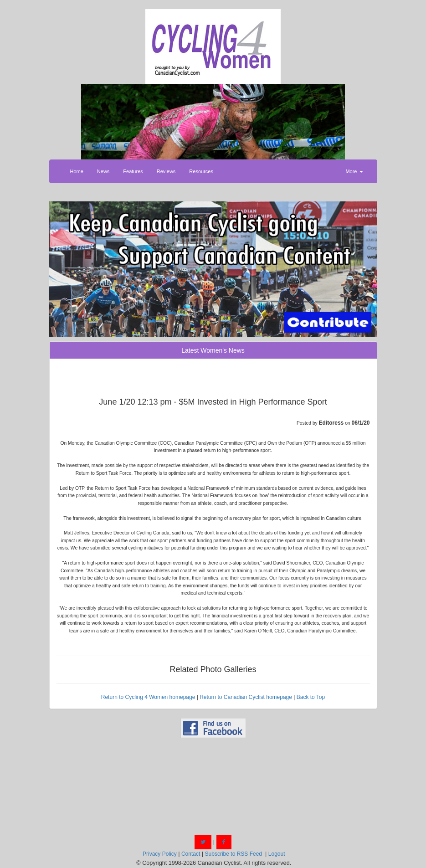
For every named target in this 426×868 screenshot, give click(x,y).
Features (133, 171)
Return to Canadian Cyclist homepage (246, 697)
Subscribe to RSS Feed (234, 854)
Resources (201, 171)
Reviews (166, 171)
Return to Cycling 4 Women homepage (148, 697)
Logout (277, 854)
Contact (191, 854)
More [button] (354, 171)
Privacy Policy (160, 854)
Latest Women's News (213, 350)
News (103, 171)
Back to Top (311, 697)
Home (77, 171)
